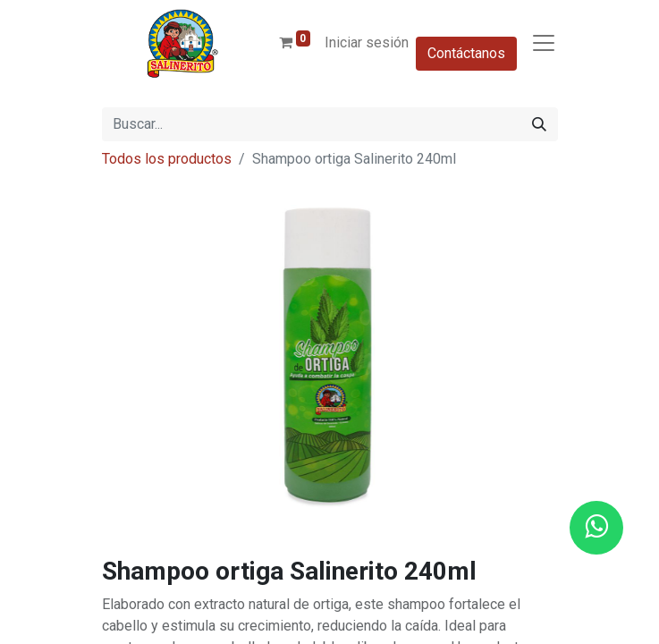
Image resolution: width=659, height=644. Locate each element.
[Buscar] (539, 124)
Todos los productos (167, 159)
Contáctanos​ (466, 53)
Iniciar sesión (367, 42)
